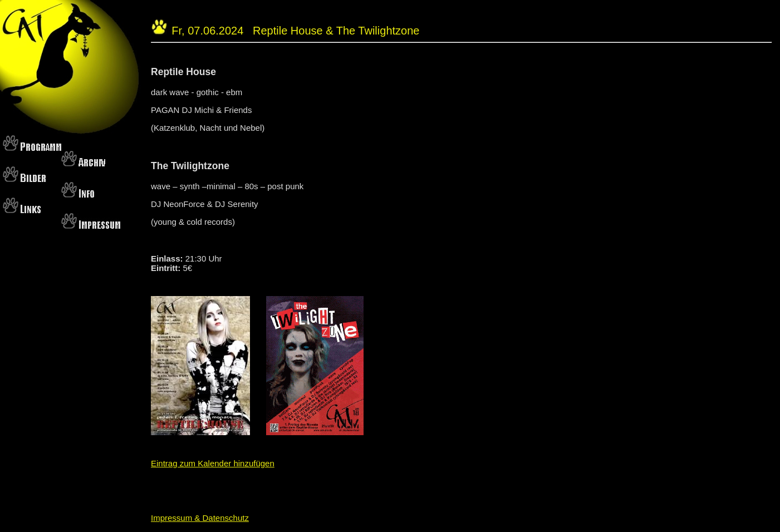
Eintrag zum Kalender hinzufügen (213, 463)
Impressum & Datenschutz (200, 518)
